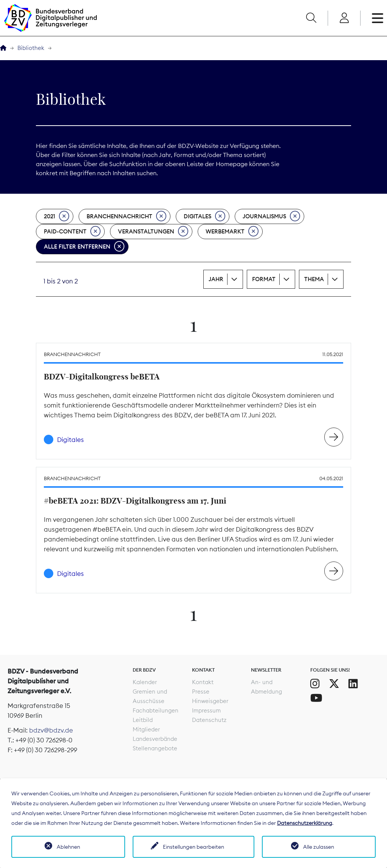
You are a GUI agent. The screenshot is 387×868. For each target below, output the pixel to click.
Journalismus (271, 216)
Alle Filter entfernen (84, 247)
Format (264, 279)
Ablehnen (68, 847)
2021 (57, 216)
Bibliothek (31, 48)
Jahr (216, 279)
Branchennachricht (126, 216)
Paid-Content (72, 232)
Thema (314, 279)
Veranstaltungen (153, 232)
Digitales (204, 216)
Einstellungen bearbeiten (193, 847)
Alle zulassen (319, 847)
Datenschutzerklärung (305, 823)
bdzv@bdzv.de (51, 730)
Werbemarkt (232, 232)
